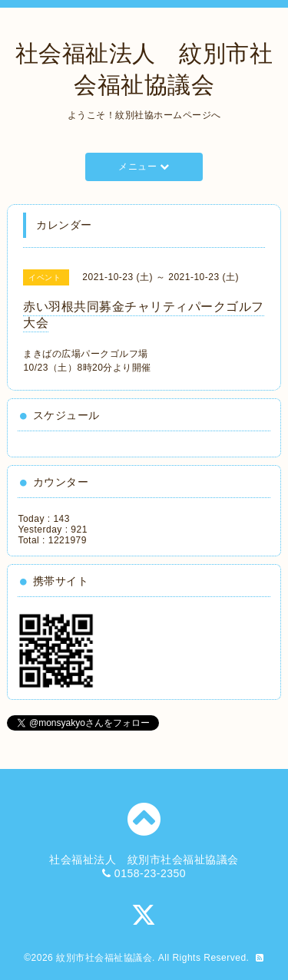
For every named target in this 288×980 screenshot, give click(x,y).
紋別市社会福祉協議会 (104, 958)
